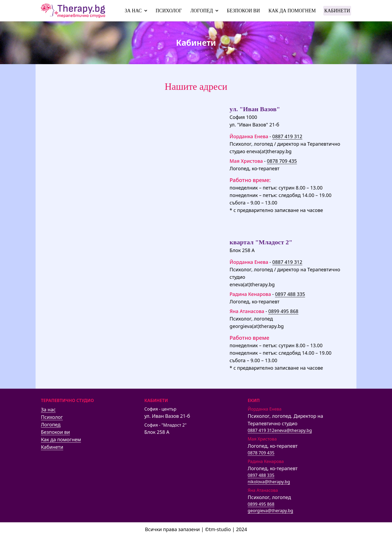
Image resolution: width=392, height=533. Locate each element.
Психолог (169, 11)
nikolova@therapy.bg (269, 482)
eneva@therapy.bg (293, 430)
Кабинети (337, 11)
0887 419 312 (287, 136)
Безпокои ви (243, 11)
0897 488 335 (290, 294)
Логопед (204, 11)
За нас (136, 11)
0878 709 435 (282, 161)
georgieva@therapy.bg (270, 511)
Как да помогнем (292, 11)
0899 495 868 (283, 311)
